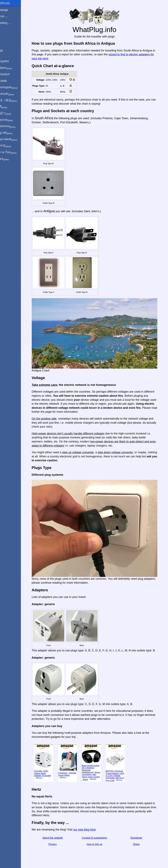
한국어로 (10, 146)
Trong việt (11, 133)
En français (12, 94)
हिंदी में (8, 107)
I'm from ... (8, 16)
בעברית (9, 159)
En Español (9, 61)
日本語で (10, 113)
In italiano (11, 68)
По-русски (11, 120)
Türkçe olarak (13, 139)
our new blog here (88, 830)
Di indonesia (12, 126)
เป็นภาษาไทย (13, 152)
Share (140, 844)
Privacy (56, 844)
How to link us (98, 844)
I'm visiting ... (10, 23)
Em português (13, 87)
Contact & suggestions (98, 838)
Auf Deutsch (9, 74)
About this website (56, 838)
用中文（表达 (13, 100)
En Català (8, 81)
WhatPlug (9, 3)
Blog (5, 34)
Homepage (9, 10)
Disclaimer (140, 838)
